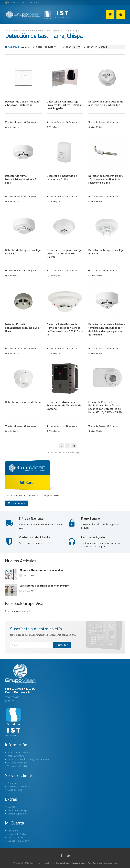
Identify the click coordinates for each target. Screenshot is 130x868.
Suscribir (62, 645)
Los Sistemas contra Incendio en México (44, 586)
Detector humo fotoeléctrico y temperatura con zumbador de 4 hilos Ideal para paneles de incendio (107, 329)
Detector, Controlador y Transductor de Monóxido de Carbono (64, 405)
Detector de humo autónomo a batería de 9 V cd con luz (106, 103)
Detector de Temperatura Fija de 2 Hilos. (23, 252)
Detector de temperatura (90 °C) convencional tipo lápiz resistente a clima (106, 179)
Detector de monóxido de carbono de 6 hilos (62, 177)
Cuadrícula (12, 47)
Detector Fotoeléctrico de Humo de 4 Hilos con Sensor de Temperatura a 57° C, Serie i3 (65, 329)
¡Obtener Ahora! (17, 503)
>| (74, 446)
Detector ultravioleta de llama (23, 402)
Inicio (8, 31)
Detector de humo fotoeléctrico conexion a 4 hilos (21, 179)
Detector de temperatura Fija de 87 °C (106, 252)
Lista (26, 47)
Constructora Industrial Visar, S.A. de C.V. (78, 863)
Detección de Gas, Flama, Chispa (62, 31)
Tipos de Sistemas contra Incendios (41, 570)
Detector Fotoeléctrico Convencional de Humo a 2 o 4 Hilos (23, 328)
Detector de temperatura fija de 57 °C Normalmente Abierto (64, 253)
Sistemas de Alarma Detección (28, 31)
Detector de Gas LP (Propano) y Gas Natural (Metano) (23, 103)
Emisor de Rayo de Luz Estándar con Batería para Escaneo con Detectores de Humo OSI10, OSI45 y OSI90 (105, 407)
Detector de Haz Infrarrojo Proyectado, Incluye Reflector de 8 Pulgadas (64, 105)
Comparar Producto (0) (45, 47)
